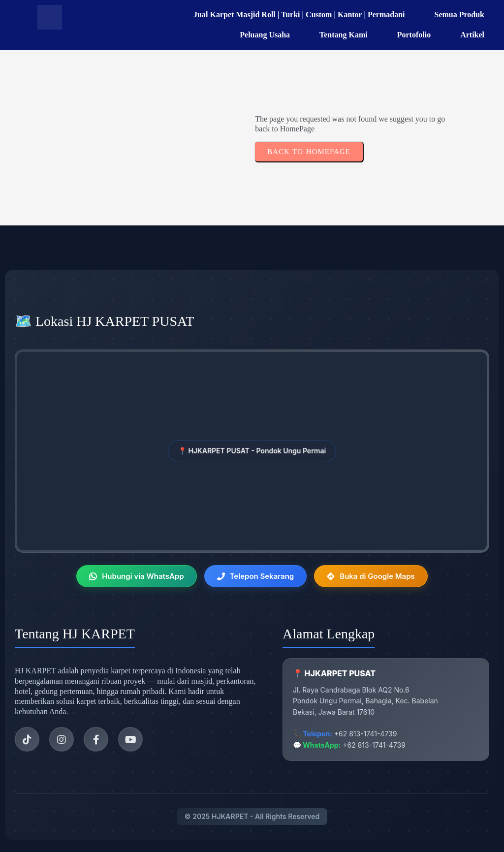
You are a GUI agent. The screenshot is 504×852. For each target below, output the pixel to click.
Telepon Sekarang (256, 576)
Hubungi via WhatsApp (136, 576)
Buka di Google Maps (371, 576)
